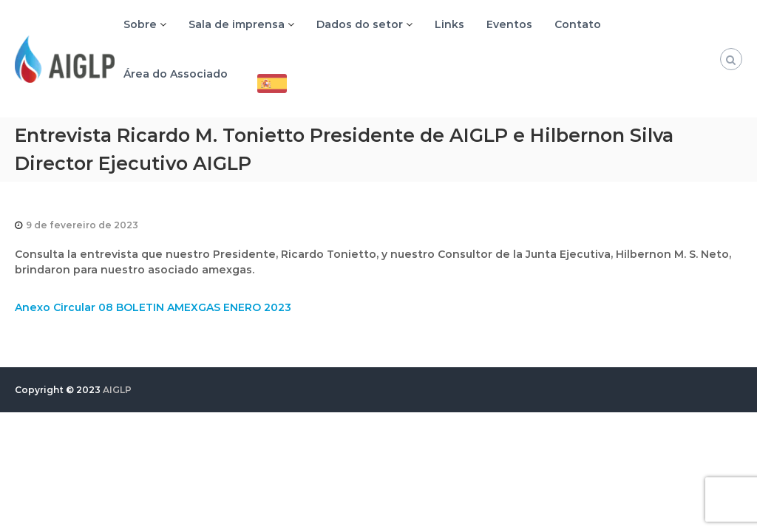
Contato (578, 24)
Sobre (140, 24)
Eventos (509, 24)
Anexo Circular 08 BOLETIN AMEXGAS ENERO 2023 (153, 307)
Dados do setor (360, 24)
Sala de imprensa (237, 24)
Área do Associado (176, 74)
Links (449, 24)
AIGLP (117, 390)
